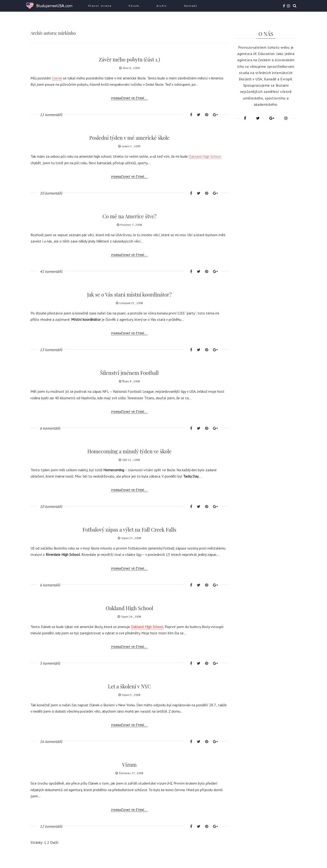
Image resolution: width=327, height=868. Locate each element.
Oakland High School (205, 156)
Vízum (129, 765)
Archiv (162, 6)
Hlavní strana (100, 6)
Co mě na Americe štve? (129, 216)
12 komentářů (51, 826)
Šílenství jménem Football (129, 373)
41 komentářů (51, 271)
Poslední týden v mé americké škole (129, 138)
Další (54, 842)
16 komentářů (51, 742)
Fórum (134, 6)
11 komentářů (51, 115)
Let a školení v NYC (129, 686)
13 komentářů (51, 350)
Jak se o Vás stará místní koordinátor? (129, 294)
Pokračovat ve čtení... (129, 98)
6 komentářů (50, 428)
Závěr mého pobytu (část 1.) (129, 59)
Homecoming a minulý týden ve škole (129, 451)
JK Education (264, 54)
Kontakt (191, 6)
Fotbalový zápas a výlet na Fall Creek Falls (129, 530)
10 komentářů (51, 193)
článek (57, 78)
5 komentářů (50, 663)
